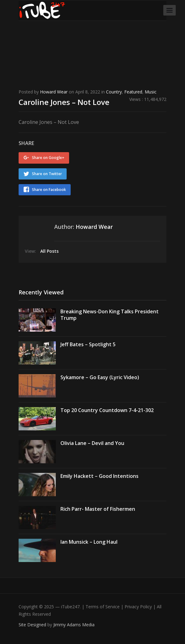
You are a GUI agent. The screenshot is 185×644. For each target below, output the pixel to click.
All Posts (49, 251)
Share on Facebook (49, 190)
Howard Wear (54, 92)
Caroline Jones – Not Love (64, 102)
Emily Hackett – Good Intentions (99, 476)
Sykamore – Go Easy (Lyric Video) (100, 377)
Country (114, 92)
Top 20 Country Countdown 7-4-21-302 (107, 410)
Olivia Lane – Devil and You (92, 443)
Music (151, 92)
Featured (133, 92)
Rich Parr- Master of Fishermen (98, 509)
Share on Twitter (47, 174)
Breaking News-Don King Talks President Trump (110, 315)
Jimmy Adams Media (74, 625)
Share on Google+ (48, 158)
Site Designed (33, 625)
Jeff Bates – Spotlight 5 (88, 344)
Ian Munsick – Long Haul (89, 542)
